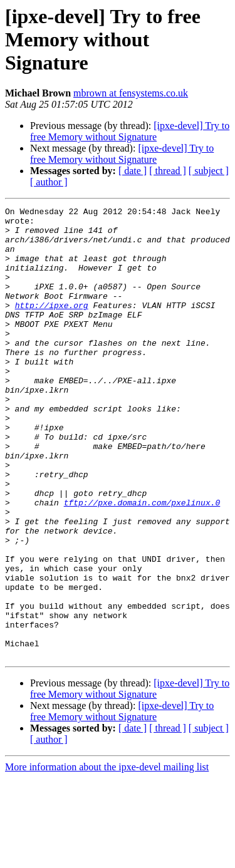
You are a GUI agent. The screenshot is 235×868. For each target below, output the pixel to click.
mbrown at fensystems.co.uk (131, 93)
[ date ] (133, 171)
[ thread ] (168, 171)
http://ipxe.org (52, 326)
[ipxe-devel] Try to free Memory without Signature (130, 131)
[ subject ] (209, 171)
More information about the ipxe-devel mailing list (107, 857)
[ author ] (49, 182)
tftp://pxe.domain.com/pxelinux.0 (142, 562)
